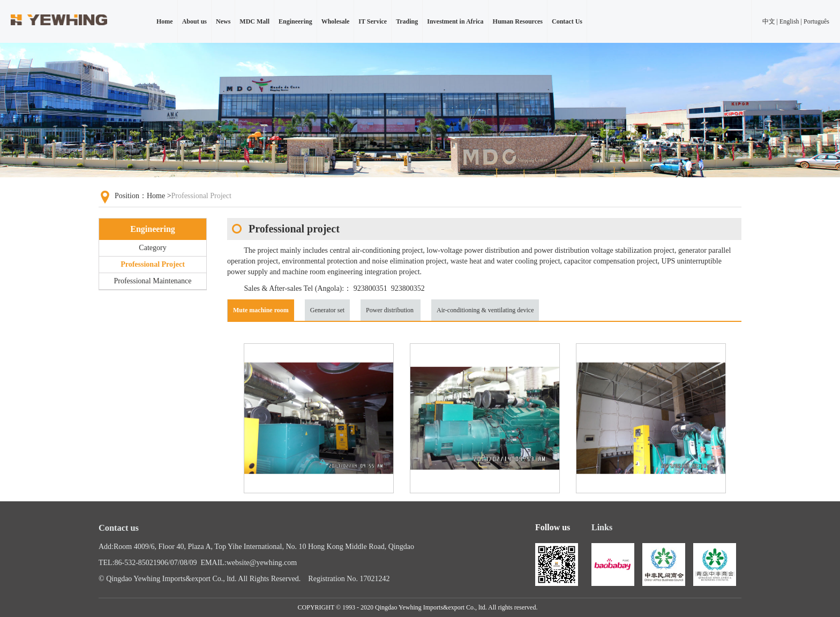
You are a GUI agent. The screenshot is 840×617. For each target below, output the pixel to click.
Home (165, 21)
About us (194, 21)
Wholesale (336, 21)
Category (152, 248)
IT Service (373, 21)
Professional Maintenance (152, 281)
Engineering (295, 21)
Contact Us (567, 21)
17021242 (374, 579)
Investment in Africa (455, 21)
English (789, 21)
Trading (407, 21)
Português (816, 21)
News (223, 21)
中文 (769, 21)
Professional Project (153, 264)
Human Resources (518, 21)
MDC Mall (254, 21)
